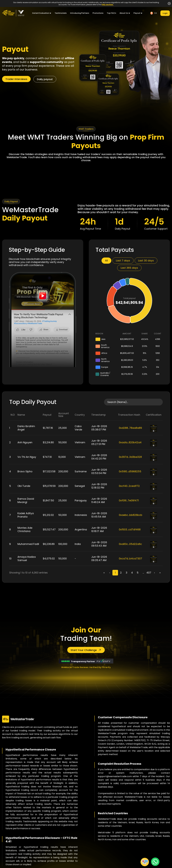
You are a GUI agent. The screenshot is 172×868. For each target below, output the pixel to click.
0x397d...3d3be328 (130, 457)
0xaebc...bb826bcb (131, 515)
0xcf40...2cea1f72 (129, 486)
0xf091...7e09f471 (129, 500)
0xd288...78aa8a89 (130, 428)
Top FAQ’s (111, 13)
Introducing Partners (80, 13)
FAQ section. (108, 5)
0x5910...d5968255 (130, 471)
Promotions (98, 13)
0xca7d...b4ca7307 (130, 558)
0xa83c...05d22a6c (130, 544)
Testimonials (61, 13)
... (143, 573)
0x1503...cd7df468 (130, 529)
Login (165, 13)
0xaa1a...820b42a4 (130, 442)
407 (149, 573)
